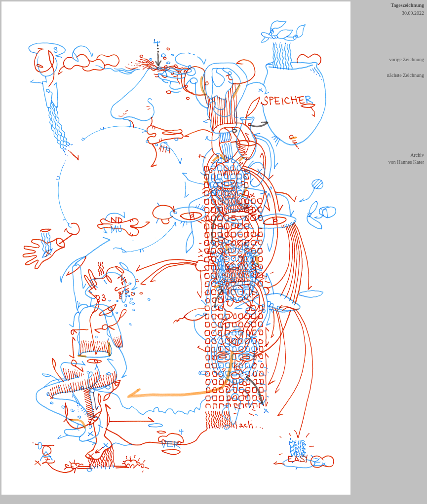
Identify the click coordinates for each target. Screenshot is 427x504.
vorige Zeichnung (407, 59)
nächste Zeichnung (406, 75)
